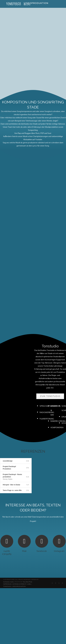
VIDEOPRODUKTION (19, 545)
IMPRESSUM (7, 543)
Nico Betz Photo (28, 541)
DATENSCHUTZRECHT (19, 543)
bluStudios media (8, 541)
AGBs (29, 543)
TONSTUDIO (7, 545)
